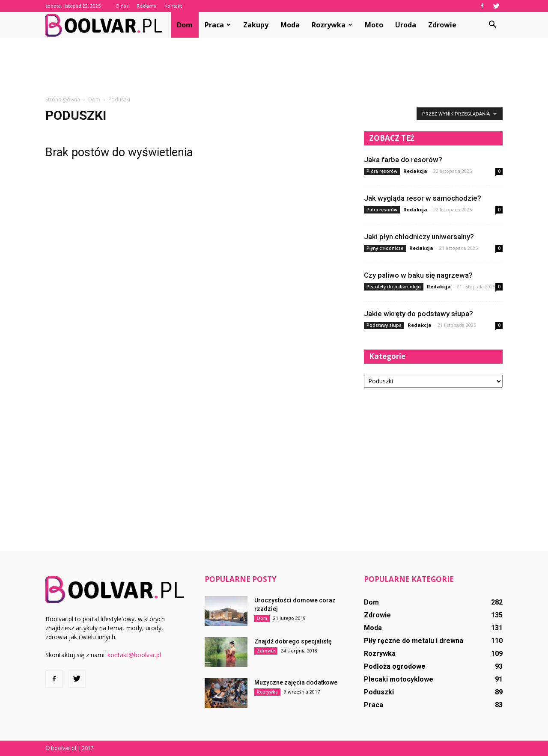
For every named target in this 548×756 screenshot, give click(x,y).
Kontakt (173, 6)
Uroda (406, 25)
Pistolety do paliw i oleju (394, 287)
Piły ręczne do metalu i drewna (414, 641)
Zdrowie (442, 25)
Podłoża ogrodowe (395, 666)
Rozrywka (332, 25)
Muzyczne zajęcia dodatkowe (296, 682)
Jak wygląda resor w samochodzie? (423, 198)
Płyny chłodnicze (385, 248)
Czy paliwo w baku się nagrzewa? (418, 275)
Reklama (146, 6)
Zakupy (256, 25)
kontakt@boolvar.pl (134, 655)
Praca (218, 25)
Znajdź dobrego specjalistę (293, 641)
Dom (185, 25)
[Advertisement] (274, 67)
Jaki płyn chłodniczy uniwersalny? (419, 237)
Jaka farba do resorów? (403, 160)
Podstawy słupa (384, 325)
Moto (374, 25)
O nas (122, 6)
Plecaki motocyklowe (399, 679)
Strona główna (63, 99)
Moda (290, 25)
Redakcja (415, 171)
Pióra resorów (382, 171)
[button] (492, 25)
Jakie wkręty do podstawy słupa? (418, 314)
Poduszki (379, 692)
